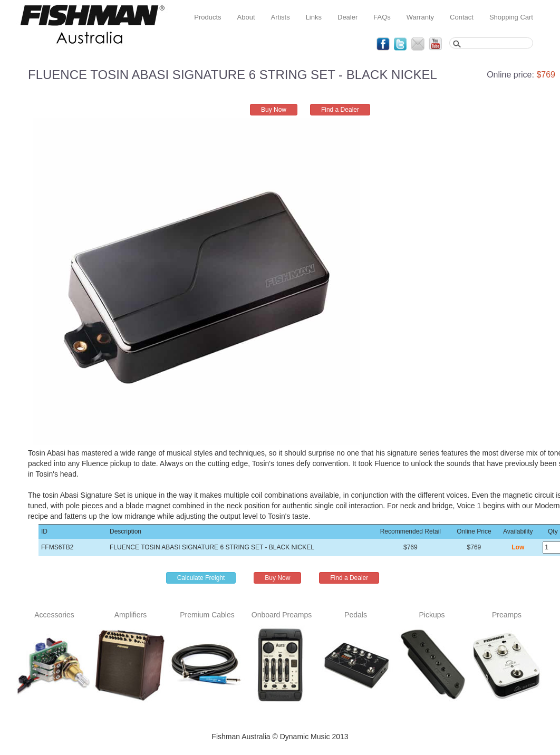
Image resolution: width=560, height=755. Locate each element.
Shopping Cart (511, 17)
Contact (462, 17)
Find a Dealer (340, 110)
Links (314, 17)
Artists (281, 17)
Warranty (420, 17)
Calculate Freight (201, 578)
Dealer (347, 17)
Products (207, 17)
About (246, 17)
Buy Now (274, 110)
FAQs (382, 17)
